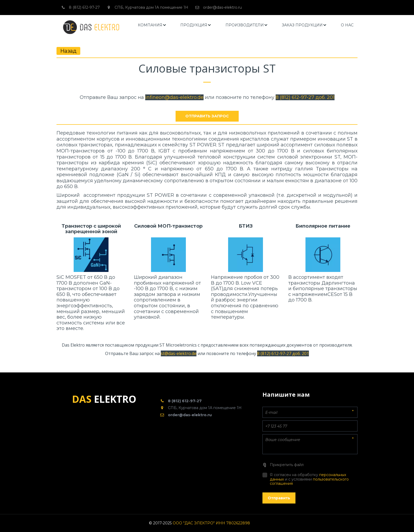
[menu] (246, 25)
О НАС (347, 25)
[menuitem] (152, 25)
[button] (152, 25)
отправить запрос (207, 116)
